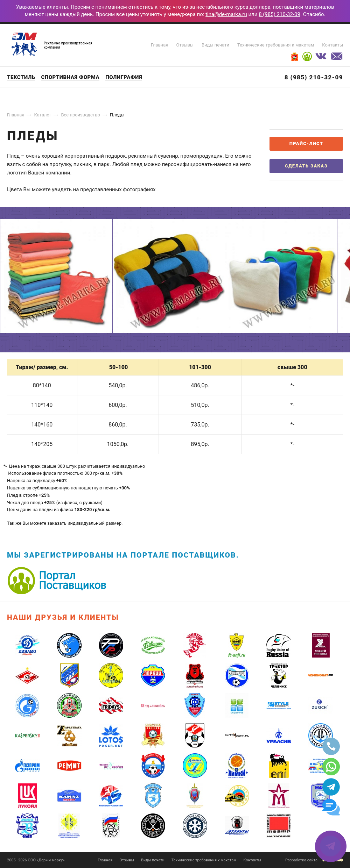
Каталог (43, 115)
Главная (159, 45)
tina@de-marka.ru (226, 14)
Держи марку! (24, 44)
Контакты (332, 45)
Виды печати (215, 45)
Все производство (80, 115)
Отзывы (185, 45)
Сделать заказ (306, 166)
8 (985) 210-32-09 (279, 14)
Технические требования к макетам (276, 45)
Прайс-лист (306, 144)
